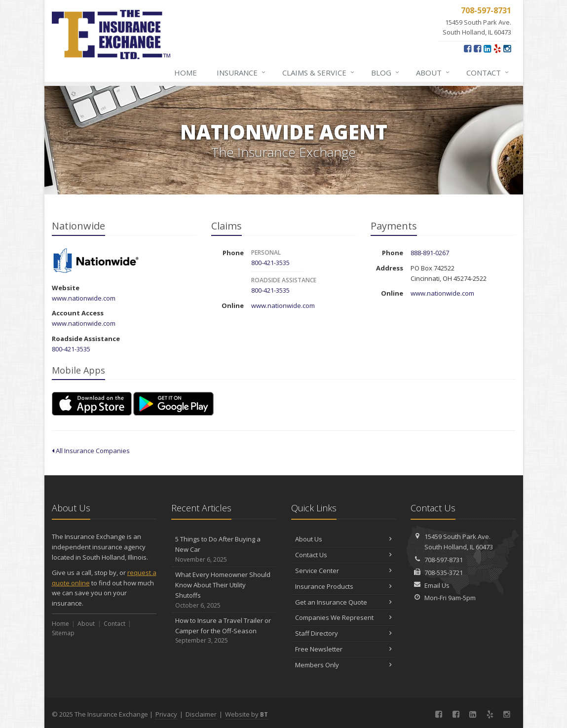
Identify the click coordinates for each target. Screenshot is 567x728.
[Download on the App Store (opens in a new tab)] (92, 404)
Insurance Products (344, 586)
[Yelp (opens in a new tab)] (497, 48)
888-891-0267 (430, 253)
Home (186, 73)
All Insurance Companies (91, 451)
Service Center (344, 571)
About (433, 73)
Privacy (166, 714)
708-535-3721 (444, 573)
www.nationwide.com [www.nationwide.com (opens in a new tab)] (84, 298)
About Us (344, 539)
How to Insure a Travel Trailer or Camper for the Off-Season (224, 631)
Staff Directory (344, 633)
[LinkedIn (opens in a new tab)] (487, 48)
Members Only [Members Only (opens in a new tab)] (344, 665)
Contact (488, 73)
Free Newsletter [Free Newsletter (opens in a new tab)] (344, 649)
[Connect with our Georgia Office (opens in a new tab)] (477, 48)
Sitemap (63, 633)
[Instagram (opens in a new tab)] (507, 48)
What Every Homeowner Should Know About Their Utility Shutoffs (224, 590)
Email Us (437, 585)
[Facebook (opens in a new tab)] (468, 48)
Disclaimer (201, 714)
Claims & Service (319, 73)
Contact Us (344, 555)
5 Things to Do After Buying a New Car (224, 549)
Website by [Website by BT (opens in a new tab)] (246, 714)
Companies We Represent (344, 617)
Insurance (242, 73)
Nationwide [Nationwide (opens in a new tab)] (96, 261)
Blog (386, 73)
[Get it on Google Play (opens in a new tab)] (173, 404)
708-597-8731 (444, 560)
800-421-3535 (71, 349)
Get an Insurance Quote (344, 602)
